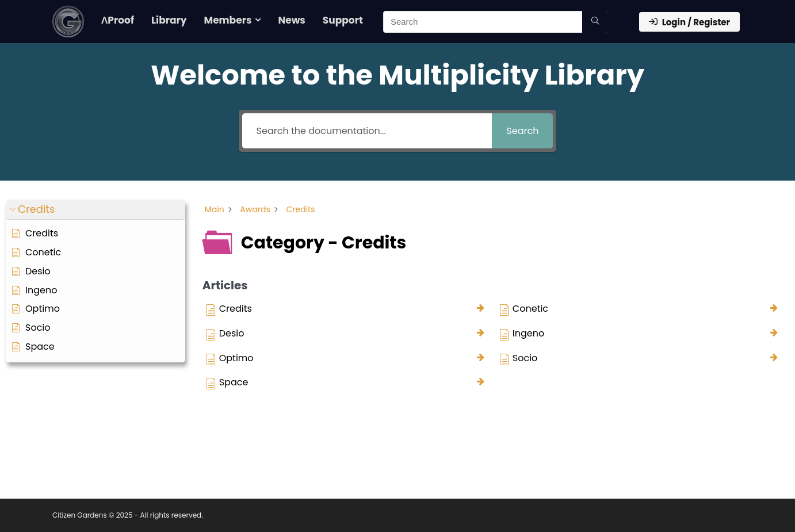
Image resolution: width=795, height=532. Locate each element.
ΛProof (118, 20)
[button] (95, 210)
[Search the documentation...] (367, 131)
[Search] (595, 22)
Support (343, 20)
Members (228, 20)
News (291, 20)
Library (169, 20)
